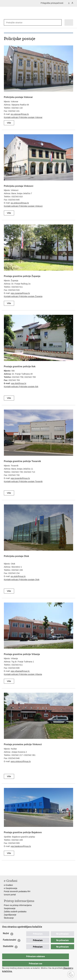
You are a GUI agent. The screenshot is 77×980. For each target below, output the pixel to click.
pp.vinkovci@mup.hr (20, 203)
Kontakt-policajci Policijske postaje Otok (22, 580)
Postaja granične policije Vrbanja (22, 654)
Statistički (8, 952)
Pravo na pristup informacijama (18, 905)
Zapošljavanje (10, 915)
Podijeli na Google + (24, 871)
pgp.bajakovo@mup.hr (21, 846)
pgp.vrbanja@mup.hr (20, 671)
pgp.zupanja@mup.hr (20, 293)
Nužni (6, 939)
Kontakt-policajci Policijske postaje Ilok (21, 387)
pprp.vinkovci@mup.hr (21, 761)
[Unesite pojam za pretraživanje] (16, 23)
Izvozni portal (10, 895)
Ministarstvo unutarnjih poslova (18, 929)
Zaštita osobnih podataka (15, 912)
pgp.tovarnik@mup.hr (20, 478)
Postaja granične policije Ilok (20, 366)
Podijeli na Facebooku (12, 871)
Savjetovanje (10, 908)
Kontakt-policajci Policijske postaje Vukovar (23, 117)
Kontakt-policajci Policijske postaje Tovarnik (23, 481)
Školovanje (9, 918)
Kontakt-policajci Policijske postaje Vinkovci (23, 206)
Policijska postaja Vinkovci (19, 186)
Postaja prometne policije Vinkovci (23, 744)
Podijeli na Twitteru (18, 871)
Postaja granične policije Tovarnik (22, 461)
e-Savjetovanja (11, 888)
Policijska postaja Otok (16, 556)
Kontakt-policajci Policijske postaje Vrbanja (23, 674)
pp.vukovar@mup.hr (20, 114)
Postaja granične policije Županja (22, 276)
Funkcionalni (9, 946)
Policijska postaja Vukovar (18, 97)
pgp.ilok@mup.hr (19, 383)
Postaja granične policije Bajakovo (23, 832)
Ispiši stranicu (5, 871)
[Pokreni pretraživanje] (59, 23)
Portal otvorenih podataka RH (17, 891)
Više (9, 123)
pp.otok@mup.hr (18, 576)
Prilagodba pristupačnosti (52, 3)
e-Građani (8, 885)
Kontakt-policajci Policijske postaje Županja (23, 296)
